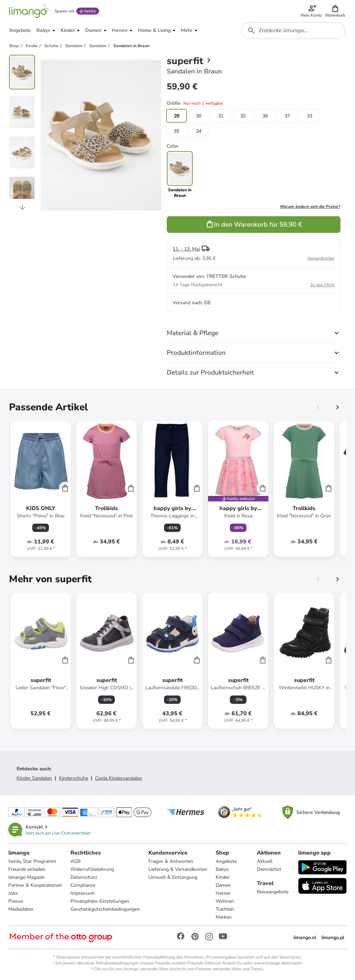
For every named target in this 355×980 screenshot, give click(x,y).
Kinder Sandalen (34, 778)
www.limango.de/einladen (278, 963)
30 (199, 116)
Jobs (13, 893)
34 (199, 131)
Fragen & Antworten (171, 861)
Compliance (83, 885)
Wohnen (225, 901)
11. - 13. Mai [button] (186, 249)
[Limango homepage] (29, 11)
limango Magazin (27, 877)
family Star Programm (32, 861)
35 (176, 131)
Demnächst (269, 869)
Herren (223, 893)
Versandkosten (321, 258)
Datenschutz (84, 877)
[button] (335, 11)
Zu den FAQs (322, 285)
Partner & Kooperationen (35, 885)
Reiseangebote (273, 892)
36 (265, 116)
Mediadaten (21, 909)
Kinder (223, 877)
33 (310, 116)
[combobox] (293, 30)
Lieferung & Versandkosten (178, 869)
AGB (75, 861)
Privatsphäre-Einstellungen (100, 901)
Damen (223, 885)
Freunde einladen (27, 869)
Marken (224, 917)
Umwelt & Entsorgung (173, 877)
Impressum (83, 893)
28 (176, 116)
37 (287, 116)
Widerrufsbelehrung (92, 869)
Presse (16, 901)
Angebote (226, 861)
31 (221, 116)
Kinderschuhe (73, 778)
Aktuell (265, 861)
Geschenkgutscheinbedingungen (105, 909)
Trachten (225, 909)
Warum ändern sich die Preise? (310, 207)
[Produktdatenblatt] (41, 489)
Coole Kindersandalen (119, 778)
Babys (222, 869)
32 (243, 116)
